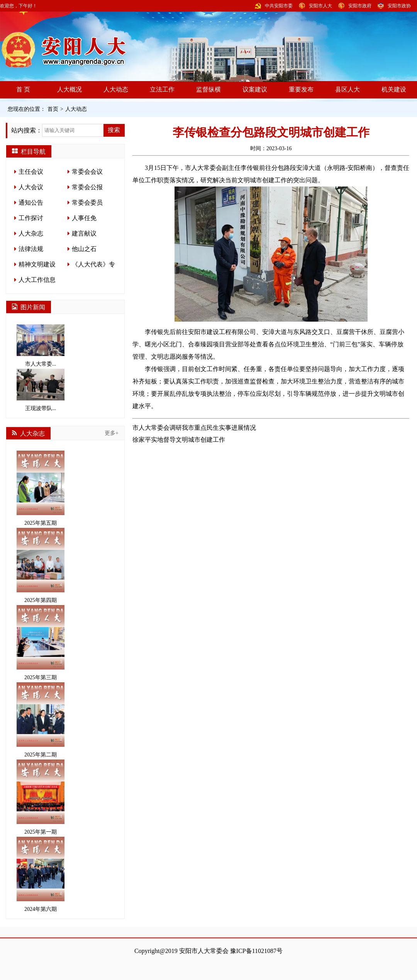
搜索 (114, 130)
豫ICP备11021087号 (256, 951)
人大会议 (31, 187)
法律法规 (31, 249)
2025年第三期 (41, 643)
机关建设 (394, 89)
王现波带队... (41, 390)
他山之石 (84, 249)
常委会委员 (87, 203)
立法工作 (162, 89)
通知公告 (31, 203)
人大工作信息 (37, 280)
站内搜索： (27, 130)
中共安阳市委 (279, 6)
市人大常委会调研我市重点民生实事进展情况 (194, 428)
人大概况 (69, 89)
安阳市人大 (320, 6)
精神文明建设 (37, 264)
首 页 (23, 89)
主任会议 (31, 172)
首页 (53, 109)
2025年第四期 (41, 565)
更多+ (112, 433)
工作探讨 (31, 218)
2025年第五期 (41, 488)
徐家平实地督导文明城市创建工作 (179, 440)
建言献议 (84, 233)
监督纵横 (208, 89)
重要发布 (301, 89)
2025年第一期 (41, 797)
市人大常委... (41, 346)
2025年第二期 (41, 720)
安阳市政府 (360, 6)
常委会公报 (87, 187)
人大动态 (116, 89)
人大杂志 (31, 233)
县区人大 (347, 89)
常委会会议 (87, 172)
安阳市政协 (399, 6)
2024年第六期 (41, 874)
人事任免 (84, 218)
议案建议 (255, 89)
